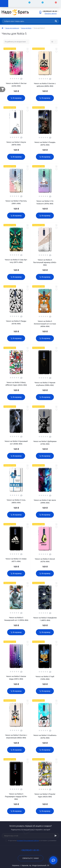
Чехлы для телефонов (12, 28)
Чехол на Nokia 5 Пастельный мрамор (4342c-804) (45, 262)
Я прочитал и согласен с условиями (32, 840)
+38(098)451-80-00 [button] (30, 850)
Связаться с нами (31, 858)
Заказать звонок (51, 13)
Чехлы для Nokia (26, 28)
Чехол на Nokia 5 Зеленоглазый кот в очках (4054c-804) (45, 324)
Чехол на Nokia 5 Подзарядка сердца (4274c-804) (16, 796)
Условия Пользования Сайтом (28, 840)
